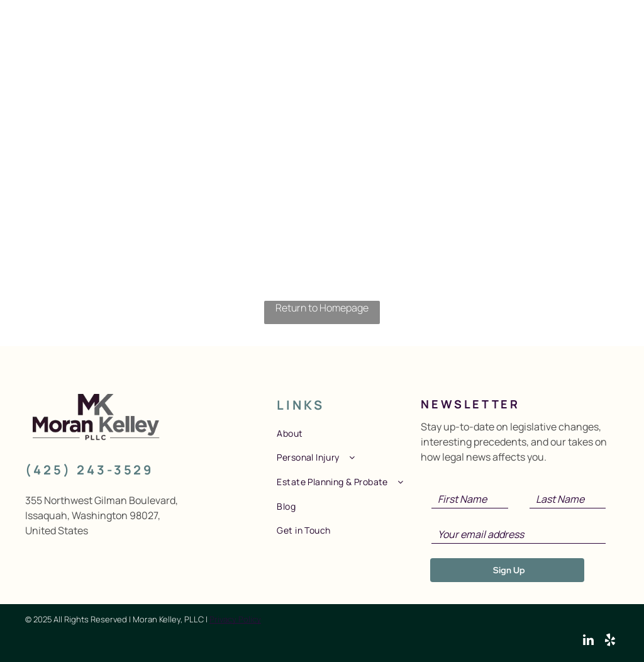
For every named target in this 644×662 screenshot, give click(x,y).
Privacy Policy (235, 619)
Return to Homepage (322, 308)
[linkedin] (589, 642)
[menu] (616, 31)
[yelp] (610, 642)
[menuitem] (347, 433)
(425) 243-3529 (89, 470)
